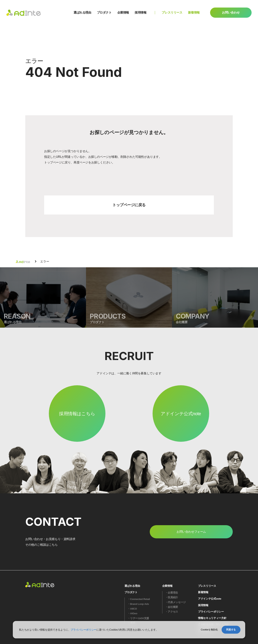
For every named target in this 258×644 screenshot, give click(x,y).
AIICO (134, 609)
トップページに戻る (129, 205)
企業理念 (173, 593)
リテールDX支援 (140, 618)
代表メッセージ (177, 602)
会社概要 (173, 607)
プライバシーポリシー (211, 612)
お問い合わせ (231, 13)
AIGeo (134, 613)
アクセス (173, 612)
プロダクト (104, 13)
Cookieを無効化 (209, 630)
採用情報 (141, 13)
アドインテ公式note (181, 414)
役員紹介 (173, 597)
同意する (231, 630)
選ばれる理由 (82, 13)
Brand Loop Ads (140, 604)
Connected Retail (140, 599)
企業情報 (123, 13)
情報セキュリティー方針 (212, 618)
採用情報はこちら (77, 414)
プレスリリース (172, 13)
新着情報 (194, 13)
